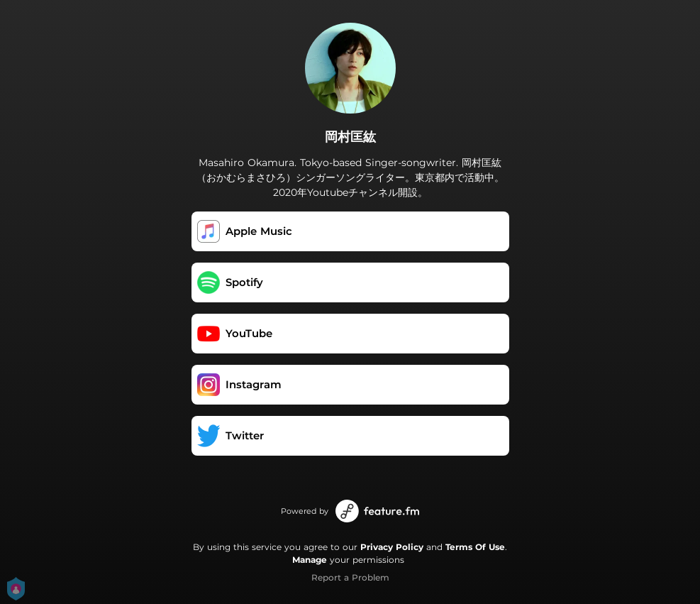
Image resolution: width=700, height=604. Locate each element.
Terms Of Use (475, 547)
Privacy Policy (392, 547)
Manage (310, 560)
